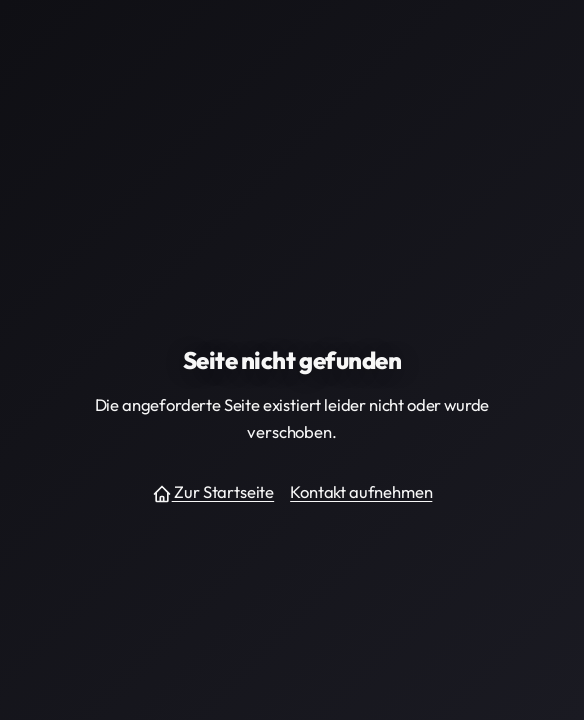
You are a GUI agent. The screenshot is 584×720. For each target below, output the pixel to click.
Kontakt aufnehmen (361, 491)
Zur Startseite (213, 492)
